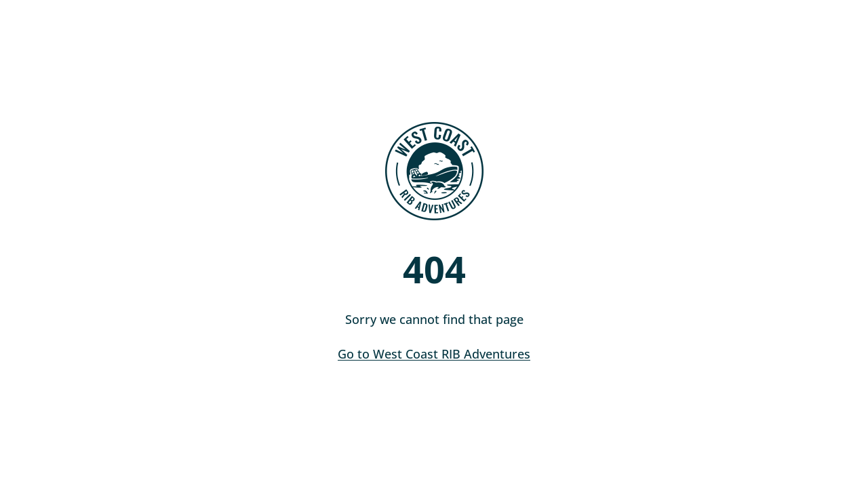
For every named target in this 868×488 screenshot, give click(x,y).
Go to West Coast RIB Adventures (434, 354)
